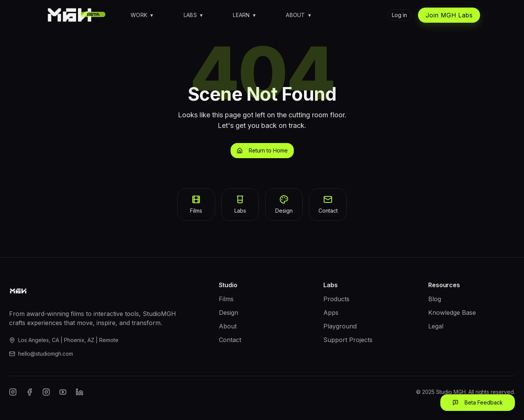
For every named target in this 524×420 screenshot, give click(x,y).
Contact (230, 340)
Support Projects (348, 340)
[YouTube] (63, 392)
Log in (399, 15)
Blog (435, 299)
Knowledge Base (452, 313)
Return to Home (262, 150)
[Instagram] (13, 392)
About (298, 15)
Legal (436, 326)
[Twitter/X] (46, 392)
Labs (193, 15)
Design (228, 313)
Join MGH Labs (449, 15)
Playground (340, 326)
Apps (331, 313)
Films (226, 299)
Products (336, 299)
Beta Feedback (478, 402)
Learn (244, 15)
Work (142, 15)
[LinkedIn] (80, 392)
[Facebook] (30, 392)
